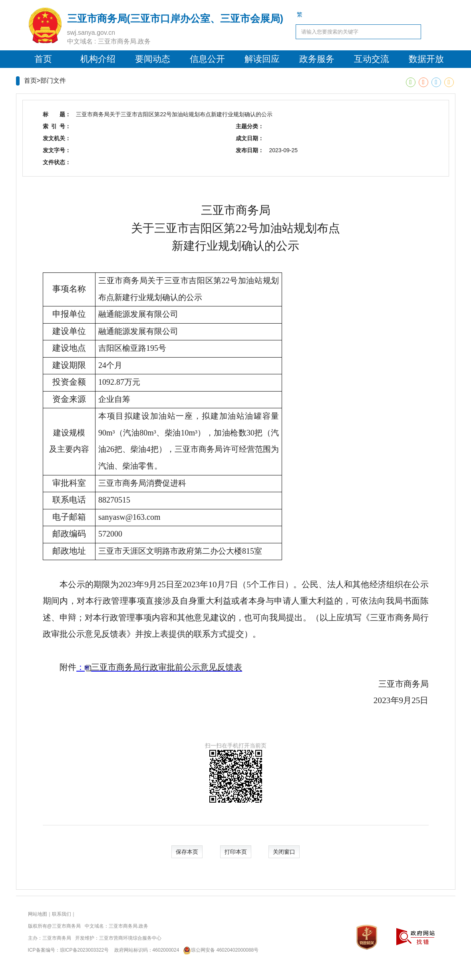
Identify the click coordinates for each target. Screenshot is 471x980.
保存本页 (187, 852)
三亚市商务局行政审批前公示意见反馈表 (167, 667)
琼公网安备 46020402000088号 (220, 950)
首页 (43, 59)
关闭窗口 (284, 852)
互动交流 (372, 59)
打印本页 (236, 852)
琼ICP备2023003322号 (84, 950)
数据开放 (426, 59)
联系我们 (62, 914)
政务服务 (317, 59)
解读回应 (262, 59)
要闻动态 (153, 59)
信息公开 (207, 59)
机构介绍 (98, 59)
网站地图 (38, 914)
